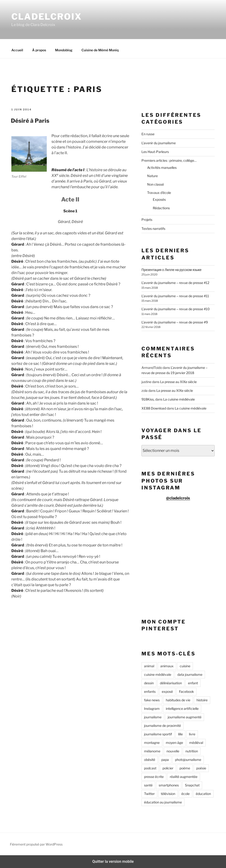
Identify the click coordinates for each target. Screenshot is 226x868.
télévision (168, 794)
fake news (152, 700)
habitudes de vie (178, 700)
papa (165, 760)
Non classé (156, 184)
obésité (150, 760)
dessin (149, 683)
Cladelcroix (47, 17)
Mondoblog (64, 50)
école (185, 794)
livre (192, 734)
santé (148, 785)
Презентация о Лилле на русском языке (171, 270)
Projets (147, 220)
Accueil (17, 50)
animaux (167, 666)
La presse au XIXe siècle (178, 382)
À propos (39, 50)
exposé (167, 691)
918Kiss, (148, 399)
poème (185, 768)
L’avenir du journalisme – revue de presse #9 (175, 322)
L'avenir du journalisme (159, 143)
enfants (150, 691)
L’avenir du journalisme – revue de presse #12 (175, 283)
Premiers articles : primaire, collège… (169, 160)
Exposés (159, 199)
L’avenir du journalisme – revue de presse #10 (176, 309)
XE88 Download (154, 408)
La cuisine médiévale (179, 399)
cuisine (185, 666)
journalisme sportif (158, 734)
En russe (148, 134)
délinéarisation (171, 683)
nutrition (192, 751)
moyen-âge (174, 743)
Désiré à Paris (30, 121)
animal (149, 666)
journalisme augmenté (185, 717)
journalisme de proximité (162, 726)
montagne (152, 743)
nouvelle (173, 751)
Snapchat (192, 785)
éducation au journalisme (163, 802)
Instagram (152, 709)
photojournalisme (188, 760)
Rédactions (161, 208)
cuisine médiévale (158, 674)
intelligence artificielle (182, 709)
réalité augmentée (184, 777)
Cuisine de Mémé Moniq (100, 50)
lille (180, 734)
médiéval (196, 743)
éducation (203, 794)
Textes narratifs (153, 229)
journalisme (153, 717)
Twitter (149, 794)
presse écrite (154, 777)
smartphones (169, 785)
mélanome (152, 751)
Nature (152, 176)
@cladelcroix (178, 498)
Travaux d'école (159, 193)
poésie (201, 768)
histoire (202, 700)
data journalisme (190, 674)
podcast (150, 768)
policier (168, 768)
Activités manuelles (162, 168)
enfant (193, 683)
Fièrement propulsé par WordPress (36, 844)
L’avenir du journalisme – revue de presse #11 (175, 296)
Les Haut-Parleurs (155, 152)
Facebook (186, 691)
